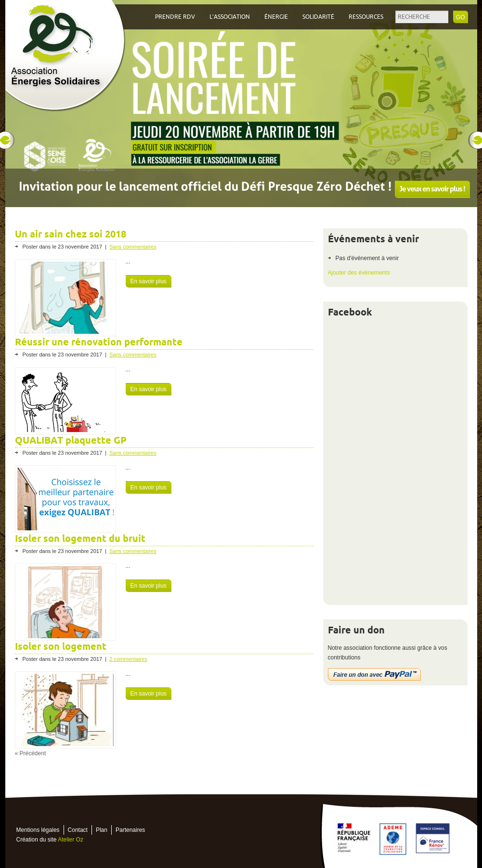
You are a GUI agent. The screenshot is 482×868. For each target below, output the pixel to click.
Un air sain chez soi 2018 (71, 234)
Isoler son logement (61, 646)
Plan (102, 830)
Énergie (276, 17)
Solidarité (318, 17)
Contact (78, 830)
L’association (230, 17)
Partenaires (130, 830)
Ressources (366, 17)
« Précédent (31, 753)
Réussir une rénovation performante (99, 342)
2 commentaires (128, 659)
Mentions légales (38, 830)
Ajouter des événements (359, 273)
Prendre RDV (175, 17)
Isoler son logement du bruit (80, 539)
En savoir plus (149, 281)
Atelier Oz (71, 840)
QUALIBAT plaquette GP (71, 440)
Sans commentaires (133, 247)
